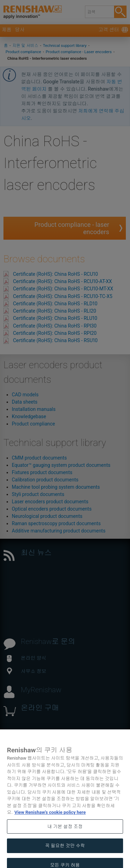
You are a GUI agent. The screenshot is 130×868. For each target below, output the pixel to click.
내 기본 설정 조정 (65, 833)
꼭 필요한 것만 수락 (65, 853)
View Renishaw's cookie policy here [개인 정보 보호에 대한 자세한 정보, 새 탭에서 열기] (50, 819)
